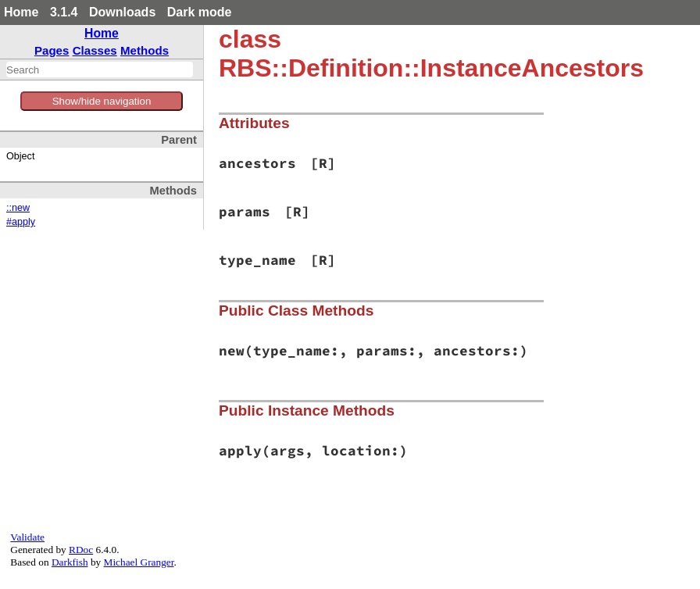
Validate (27, 537)
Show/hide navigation (102, 101)
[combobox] (100, 70)
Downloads (122, 12)
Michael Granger (139, 562)
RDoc (81, 550)
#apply (21, 222)
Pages (52, 50)
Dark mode (200, 12)
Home (21, 12)
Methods (145, 50)
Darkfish (70, 562)
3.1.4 (64, 12)
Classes (95, 50)
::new (18, 208)
